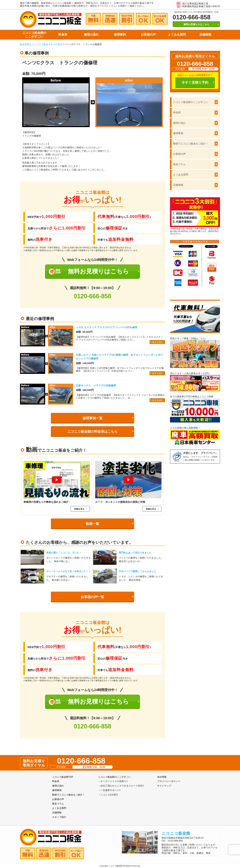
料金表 (63, 34)
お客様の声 (148, 34)
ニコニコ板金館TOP (63, 777)
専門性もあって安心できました (135, 553)
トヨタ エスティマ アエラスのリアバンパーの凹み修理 (106, 327)
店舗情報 (205, 34)
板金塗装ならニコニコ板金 (34, 44)
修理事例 (120, 34)
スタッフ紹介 (59, 817)
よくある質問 (177, 34)
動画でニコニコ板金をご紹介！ (191, 144)
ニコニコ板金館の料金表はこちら (92, 432)
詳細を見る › (81, 509)
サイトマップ (164, 786)
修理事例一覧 (92, 418)
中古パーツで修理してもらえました (137, 571)
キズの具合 (56, 44)
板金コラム (179, 164)
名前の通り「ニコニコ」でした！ (64, 553)
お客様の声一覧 (92, 597)
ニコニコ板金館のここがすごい (34, 35)
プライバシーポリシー (169, 781)
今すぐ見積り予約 (195, 82)
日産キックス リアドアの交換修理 (96, 385)
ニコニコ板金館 (176, 833)
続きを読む (158, 342)
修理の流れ (91, 34)
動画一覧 (92, 524)
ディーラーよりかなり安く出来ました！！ (68, 571)
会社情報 (162, 777)
